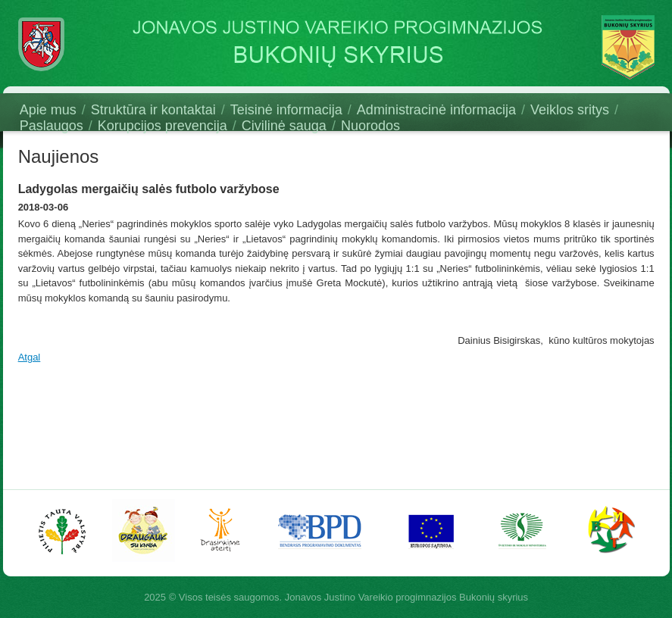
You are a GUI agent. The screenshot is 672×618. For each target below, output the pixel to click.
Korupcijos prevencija (163, 126)
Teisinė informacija (286, 110)
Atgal (30, 357)
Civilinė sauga (284, 126)
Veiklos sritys (570, 110)
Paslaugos (52, 126)
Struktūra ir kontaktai (153, 110)
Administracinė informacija (436, 110)
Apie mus (48, 110)
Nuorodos (370, 126)
